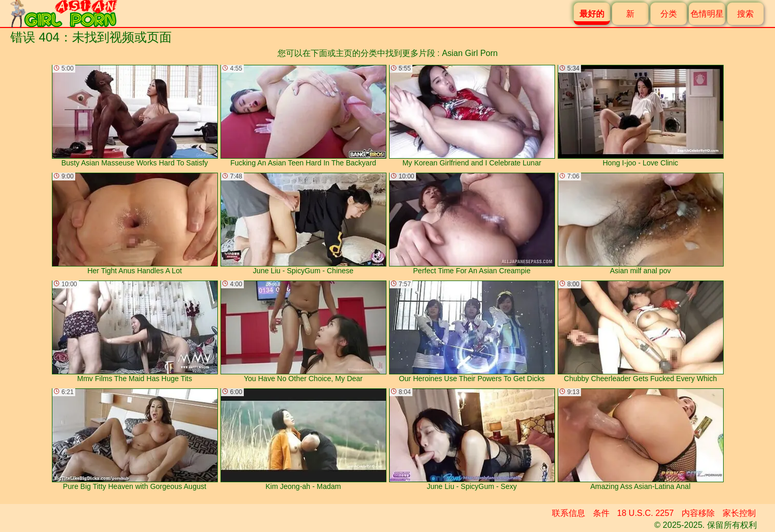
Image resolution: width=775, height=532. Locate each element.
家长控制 (739, 513)
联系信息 (569, 513)
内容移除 (698, 513)
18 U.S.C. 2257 (646, 513)
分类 (669, 14)
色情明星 (707, 14)
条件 (601, 513)
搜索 (745, 14)
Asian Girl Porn (470, 53)
